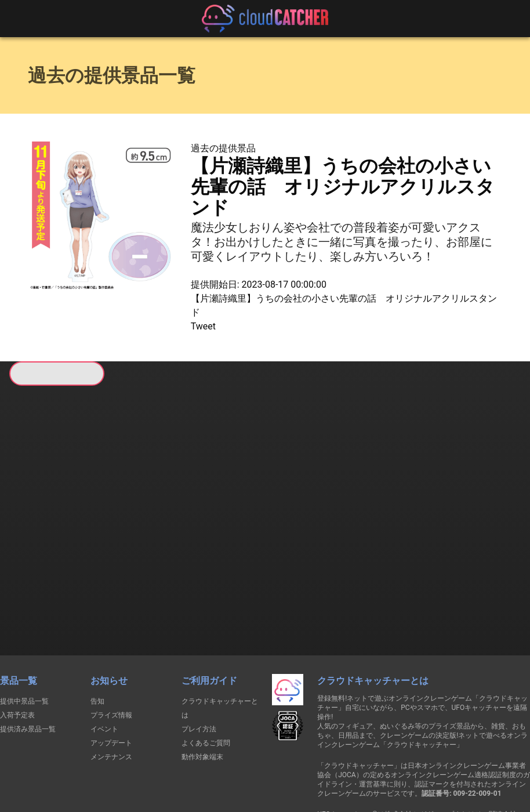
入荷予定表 (17, 635)
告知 (97, 621)
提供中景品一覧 (24, 621)
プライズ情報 (111, 635)
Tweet (203, 326)
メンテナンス (111, 677)
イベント (104, 649)
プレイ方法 (199, 649)
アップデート (111, 663)
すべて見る (48, 527)
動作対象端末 (202, 677)
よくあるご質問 (206, 663)
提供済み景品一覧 (28, 649)
